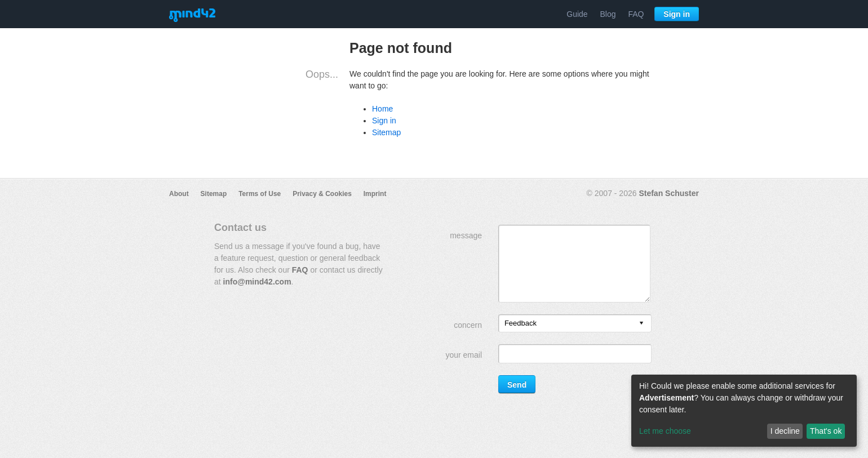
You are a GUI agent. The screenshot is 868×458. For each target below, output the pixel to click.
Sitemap (386, 132)
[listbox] (575, 323)
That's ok (826, 431)
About (179, 194)
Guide (577, 14)
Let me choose (665, 431)
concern (468, 325)
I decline (785, 431)
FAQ (636, 14)
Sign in (677, 14)
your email (464, 355)
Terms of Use (260, 194)
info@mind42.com (257, 282)
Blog (608, 14)
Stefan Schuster (669, 193)
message (466, 235)
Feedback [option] (521, 323)
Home (382, 109)
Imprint (375, 194)
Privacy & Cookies (322, 194)
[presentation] (641, 324)
